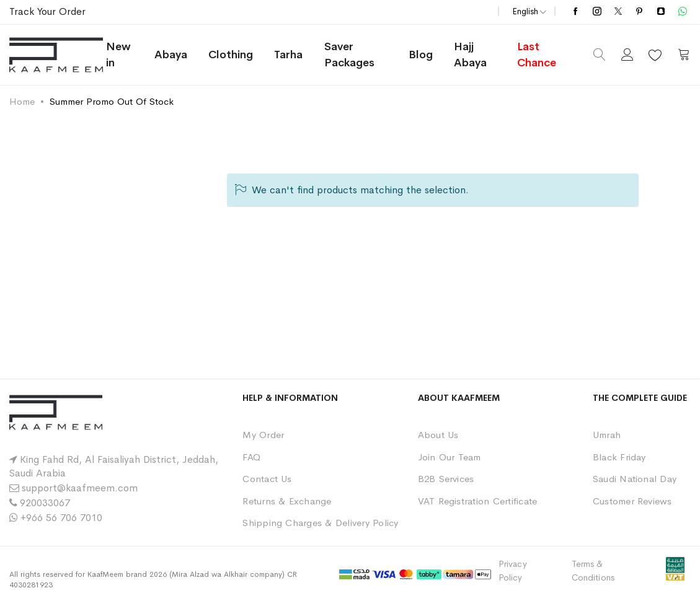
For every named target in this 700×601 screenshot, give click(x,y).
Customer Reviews (632, 501)
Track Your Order (47, 11)
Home (22, 101)
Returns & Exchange (287, 501)
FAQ (251, 457)
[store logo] (56, 55)
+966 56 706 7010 (61, 518)
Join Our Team (450, 457)
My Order (263, 435)
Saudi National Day (635, 479)
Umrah (607, 435)
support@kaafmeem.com (80, 488)
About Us (438, 435)
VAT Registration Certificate (478, 501)
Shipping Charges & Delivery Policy (320, 523)
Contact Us (267, 479)
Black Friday (619, 457)
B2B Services (446, 479)
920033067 (45, 503)
